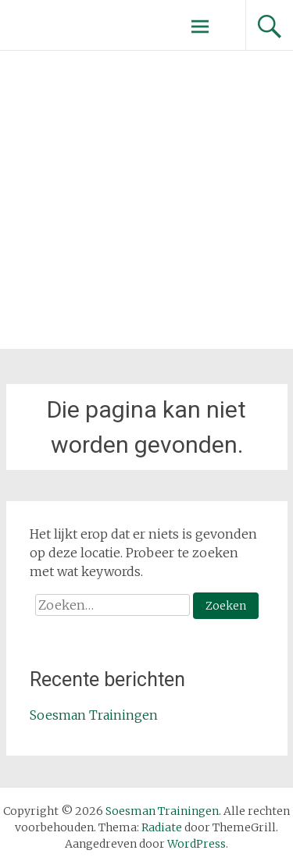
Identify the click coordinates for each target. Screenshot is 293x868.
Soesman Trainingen (94, 715)
